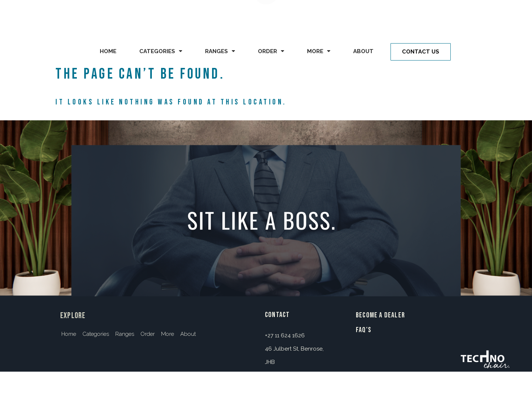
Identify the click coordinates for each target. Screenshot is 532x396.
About (363, 51)
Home (108, 51)
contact (277, 315)
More (319, 51)
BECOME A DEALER (380, 315)
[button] (421, 52)
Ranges (220, 51)
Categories (161, 51)
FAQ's (364, 330)
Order (271, 51)
